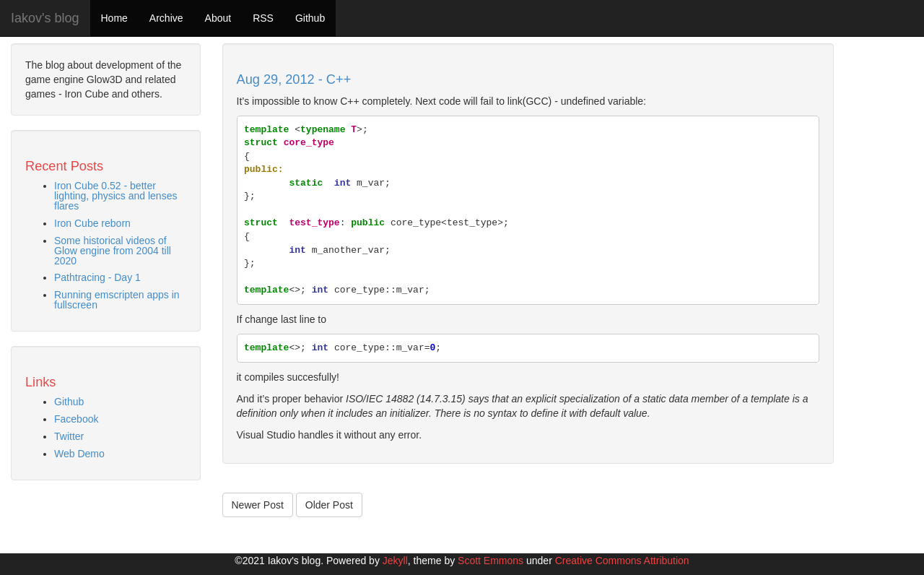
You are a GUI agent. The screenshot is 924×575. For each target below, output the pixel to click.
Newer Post (258, 505)
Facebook (76, 419)
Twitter (69, 436)
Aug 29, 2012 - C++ (294, 79)
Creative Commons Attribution (622, 561)
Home (114, 18)
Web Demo (79, 454)
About (218, 18)
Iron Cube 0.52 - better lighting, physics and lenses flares (115, 196)
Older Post (329, 505)
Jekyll (395, 561)
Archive (166, 18)
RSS (263, 18)
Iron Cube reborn (92, 223)
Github (310, 18)
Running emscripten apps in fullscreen (117, 300)
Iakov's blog (45, 18)
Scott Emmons (491, 561)
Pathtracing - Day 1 (97, 277)
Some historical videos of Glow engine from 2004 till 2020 (113, 251)
